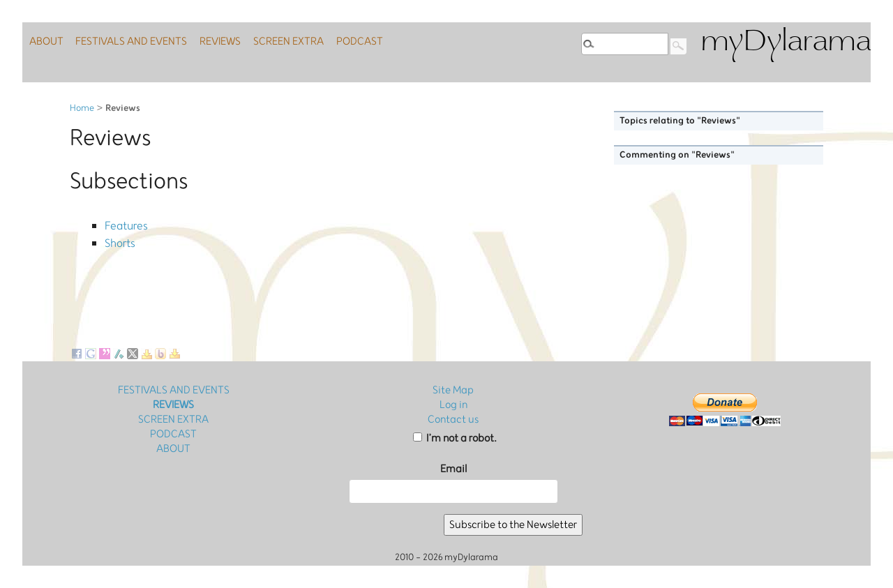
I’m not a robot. (455, 438)
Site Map (453, 390)
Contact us (453, 420)
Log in (453, 405)
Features (125, 224)
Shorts (119, 239)
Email (453, 469)
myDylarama (786, 43)
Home (82, 108)
